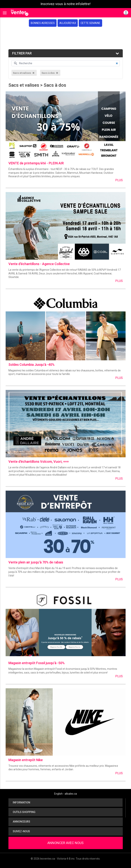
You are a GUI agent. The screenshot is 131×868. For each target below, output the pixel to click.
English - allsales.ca (65, 794)
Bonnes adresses (43, 23)
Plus (119, 180)
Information (21, 802)
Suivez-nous (21, 831)
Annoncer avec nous (65, 843)
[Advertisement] (65, 38)
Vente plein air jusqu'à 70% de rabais (36, 562)
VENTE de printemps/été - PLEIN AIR (36, 163)
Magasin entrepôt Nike (26, 760)
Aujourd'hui (68, 23)
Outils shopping (23, 812)
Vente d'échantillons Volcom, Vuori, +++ (39, 462)
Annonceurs (21, 822)
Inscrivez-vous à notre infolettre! (65, 4)
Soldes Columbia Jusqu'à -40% (31, 365)
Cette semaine (90, 23)
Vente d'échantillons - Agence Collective (39, 264)
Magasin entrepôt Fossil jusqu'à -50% (37, 663)
